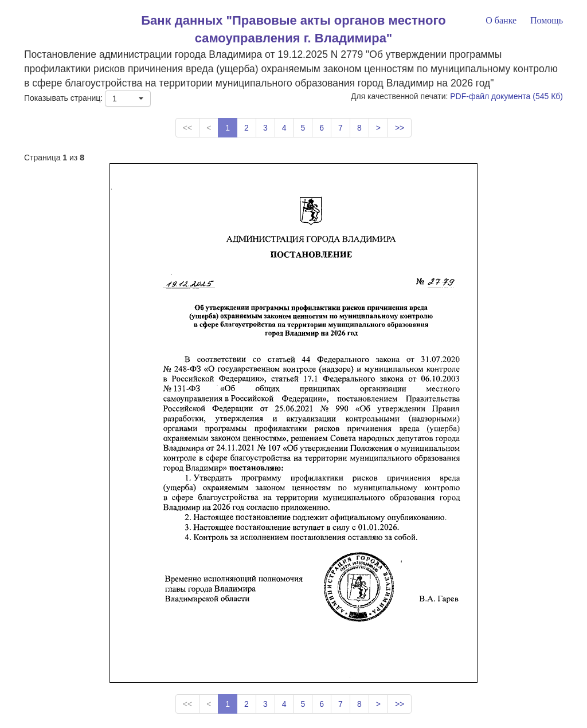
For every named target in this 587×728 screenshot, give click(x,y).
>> (400, 128)
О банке (501, 20)
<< (187, 128)
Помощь (547, 20)
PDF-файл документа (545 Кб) (506, 96)
